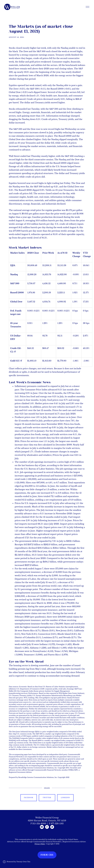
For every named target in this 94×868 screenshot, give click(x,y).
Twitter (47, 798)
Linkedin (65, 798)
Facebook (29, 798)
